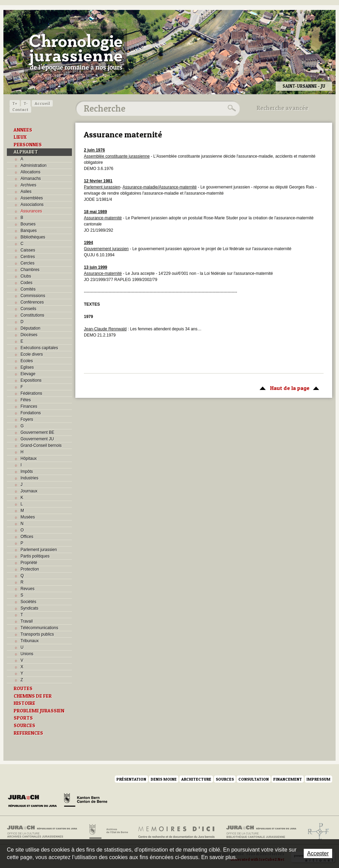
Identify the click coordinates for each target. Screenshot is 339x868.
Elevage (28, 374)
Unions (27, 654)
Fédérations (31, 393)
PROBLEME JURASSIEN (39, 711)
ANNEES (23, 130)
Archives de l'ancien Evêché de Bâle (316, 832)
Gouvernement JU (37, 439)
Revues (28, 589)
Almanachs (31, 179)
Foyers (27, 419)
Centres (28, 257)
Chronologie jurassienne (76, 51)
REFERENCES (28, 733)
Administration (34, 166)
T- (26, 103)
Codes (27, 283)
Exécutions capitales (39, 348)
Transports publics (37, 634)
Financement (288, 779)
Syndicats (29, 608)
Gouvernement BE (37, 432)
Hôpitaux (29, 459)
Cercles (28, 263)
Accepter (318, 853)
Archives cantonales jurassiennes (45, 832)
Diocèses (29, 335)
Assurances (31, 211)
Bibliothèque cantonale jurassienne (261, 832)
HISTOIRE (24, 703)
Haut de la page (288, 388)
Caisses (28, 250)
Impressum (318, 779)
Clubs (26, 276)
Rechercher (231, 108)
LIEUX (20, 137)
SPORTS (23, 718)
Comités (28, 289)
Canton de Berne (86, 801)
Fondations (31, 413)
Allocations (30, 172)
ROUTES (23, 688)
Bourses (28, 224)
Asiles (26, 192)
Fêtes (26, 400)
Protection (30, 569)
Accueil (42, 103)
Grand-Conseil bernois (41, 445)
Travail (27, 621)
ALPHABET (26, 152)
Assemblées (32, 198)
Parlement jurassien (39, 550)
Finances (29, 406)
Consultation (254, 779)
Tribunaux (30, 641)
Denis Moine (164, 779)
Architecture (196, 779)
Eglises (27, 367)
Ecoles (27, 361)
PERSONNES (28, 145)
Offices (27, 537)
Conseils (28, 309)
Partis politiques (35, 556)
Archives (28, 185)
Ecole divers (32, 354)
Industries (29, 478)
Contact (20, 109)
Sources (225, 779)
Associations (32, 205)
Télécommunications (39, 628)
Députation (30, 328)
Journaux (29, 491)
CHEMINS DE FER (33, 696)
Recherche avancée (282, 108)
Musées (28, 517)
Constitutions (32, 315)
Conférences (32, 302)
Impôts (27, 472)
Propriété (29, 563)
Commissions (33, 296)
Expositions (31, 380)
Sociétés (28, 602)
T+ (15, 103)
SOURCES (24, 725)
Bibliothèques (33, 237)
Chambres (30, 270)
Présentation (131, 779)
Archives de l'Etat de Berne (108, 832)
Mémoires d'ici (177, 832)
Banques (29, 231)
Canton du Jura (34, 801)
